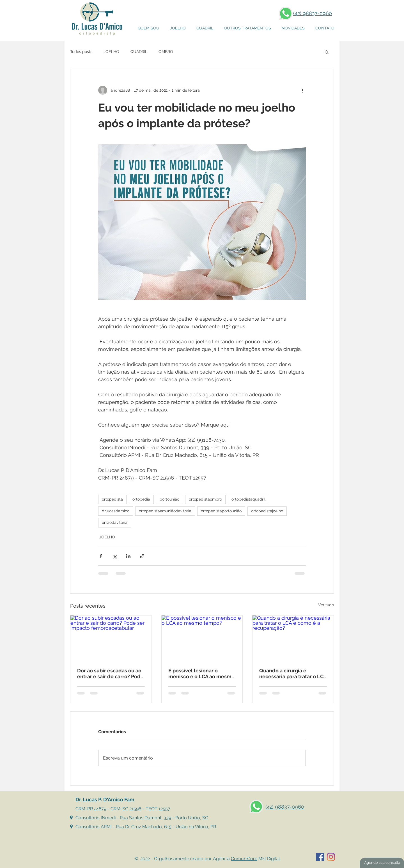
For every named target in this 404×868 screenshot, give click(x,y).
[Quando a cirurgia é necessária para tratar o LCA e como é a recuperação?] (293, 638)
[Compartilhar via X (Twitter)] (115, 556)
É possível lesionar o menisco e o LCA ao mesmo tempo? (201, 673)
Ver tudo (326, 605)
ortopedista (112, 499)
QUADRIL (139, 52)
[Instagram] (331, 857)
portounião (169, 499)
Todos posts (81, 52)
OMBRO (166, 52)
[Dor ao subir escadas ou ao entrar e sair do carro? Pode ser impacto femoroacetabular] (111, 638)
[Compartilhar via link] (142, 556)
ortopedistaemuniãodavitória (165, 511)
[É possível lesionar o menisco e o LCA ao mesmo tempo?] (202, 638)
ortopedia (141, 499)
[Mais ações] (302, 90)
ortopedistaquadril (248, 499)
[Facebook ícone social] (320, 857)
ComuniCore (244, 859)
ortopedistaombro (205, 499)
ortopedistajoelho (267, 511)
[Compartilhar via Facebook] (101, 556)
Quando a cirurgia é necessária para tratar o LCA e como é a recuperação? (293, 673)
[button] (247, 28)
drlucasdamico (116, 511)
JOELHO (111, 52)
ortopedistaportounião (221, 511)
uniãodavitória (115, 522)
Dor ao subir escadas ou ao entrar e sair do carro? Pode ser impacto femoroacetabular (110, 673)
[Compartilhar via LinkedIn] (128, 556)
